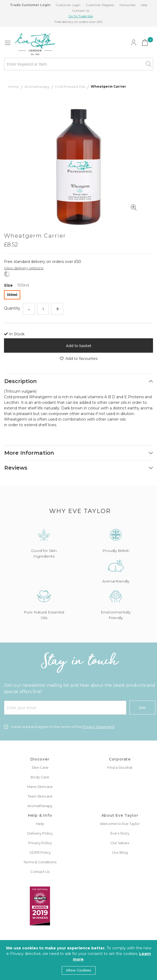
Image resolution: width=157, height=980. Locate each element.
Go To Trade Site (81, 16)
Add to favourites (79, 359)
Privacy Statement (99, 727)
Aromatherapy (37, 87)
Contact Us (81, 11)
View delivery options (24, 268)
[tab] (78, 381)
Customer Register (100, 5)
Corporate (120, 759)
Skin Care (40, 767)
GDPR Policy (40, 852)
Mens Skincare (40, 787)
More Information (29, 453)
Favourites (127, 5)
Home (14, 87)
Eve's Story (120, 833)
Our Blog (120, 852)
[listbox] (78, 296)
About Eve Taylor (120, 815)
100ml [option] (12, 295)
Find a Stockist (120, 767)
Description (20, 381)
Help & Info (40, 815)
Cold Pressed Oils (70, 87)
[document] (78, 960)
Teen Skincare (40, 796)
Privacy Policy (40, 843)
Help (144, 5)
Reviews (16, 468)
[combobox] (78, 64)
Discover (40, 759)
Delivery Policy (40, 833)
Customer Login (68, 5)
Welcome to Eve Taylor (120, 824)
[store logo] (35, 44)
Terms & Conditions (40, 862)
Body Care (40, 777)
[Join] (142, 707)
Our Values (120, 843)
